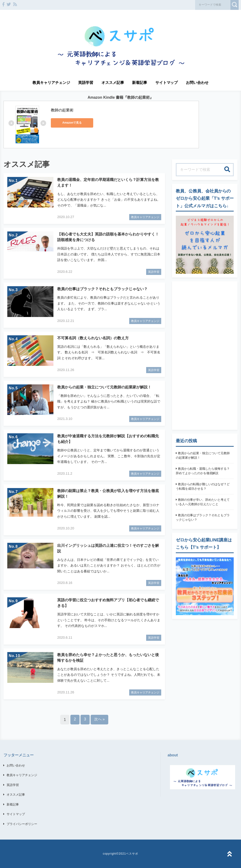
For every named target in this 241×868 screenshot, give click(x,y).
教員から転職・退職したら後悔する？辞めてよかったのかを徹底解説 (203, 471)
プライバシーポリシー (22, 824)
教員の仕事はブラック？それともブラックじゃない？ (203, 518)
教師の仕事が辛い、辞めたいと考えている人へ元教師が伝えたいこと (203, 502)
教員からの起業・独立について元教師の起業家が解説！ (203, 456)
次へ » (99, 719)
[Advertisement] (205, 356)
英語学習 (86, 83)
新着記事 (140, 83)
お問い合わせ (197, 83)
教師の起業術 (62, 110)
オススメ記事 (113, 83)
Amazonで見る (72, 123)
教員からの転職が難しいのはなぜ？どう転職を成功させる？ (203, 487)
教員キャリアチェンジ (51, 83)
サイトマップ (167, 83)
